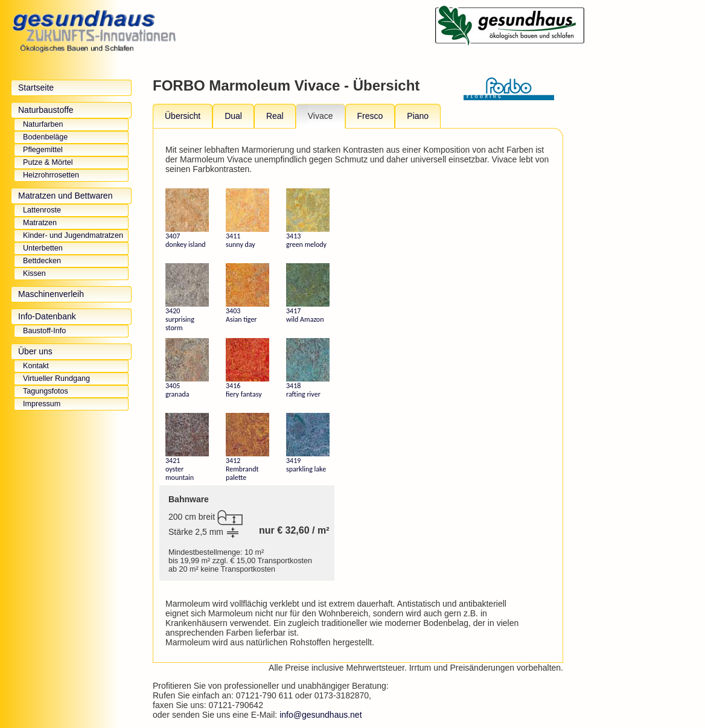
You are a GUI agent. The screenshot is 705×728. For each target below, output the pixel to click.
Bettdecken (42, 261)
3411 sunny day (247, 219)
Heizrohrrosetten (51, 175)
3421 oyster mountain (187, 447)
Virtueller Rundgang (56, 378)
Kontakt (36, 366)
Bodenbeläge (45, 137)
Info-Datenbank (47, 316)
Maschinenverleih (51, 294)
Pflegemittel (43, 150)
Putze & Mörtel (48, 162)
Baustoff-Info (44, 331)
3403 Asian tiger (247, 293)
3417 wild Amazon (308, 293)
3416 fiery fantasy (247, 368)
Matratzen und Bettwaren (65, 196)
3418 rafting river (308, 368)
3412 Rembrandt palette (247, 447)
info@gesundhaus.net (321, 715)
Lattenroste (42, 210)
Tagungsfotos (46, 391)
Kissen (34, 273)
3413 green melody (308, 219)
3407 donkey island (187, 219)
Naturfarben (43, 124)
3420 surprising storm (187, 298)
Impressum (42, 404)
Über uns (35, 351)
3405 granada (187, 368)
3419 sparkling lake (308, 443)
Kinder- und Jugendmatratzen (73, 235)
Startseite (36, 88)
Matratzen (40, 223)
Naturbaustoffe (46, 110)
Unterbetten (43, 248)
